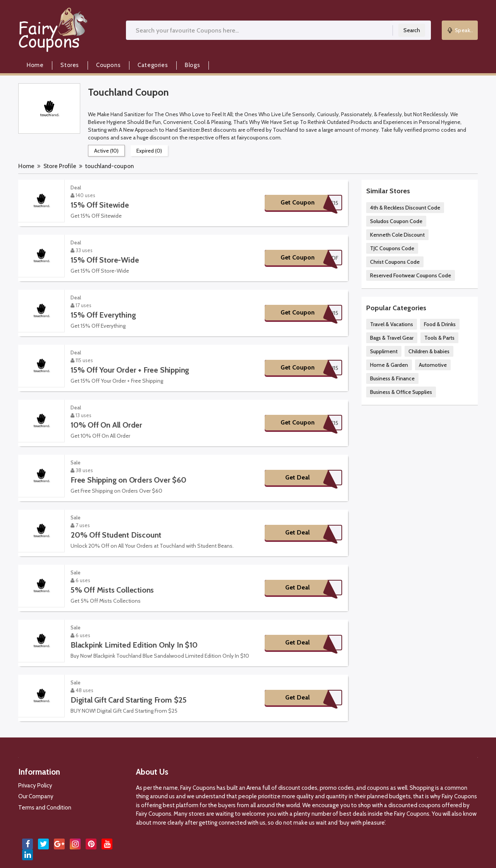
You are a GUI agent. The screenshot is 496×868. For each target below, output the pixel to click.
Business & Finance (392, 378)
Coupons (108, 65)
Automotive (433, 365)
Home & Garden (389, 365)
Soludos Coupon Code (396, 221)
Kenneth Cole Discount (397, 235)
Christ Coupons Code (395, 262)
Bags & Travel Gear (392, 338)
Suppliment (384, 351)
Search (412, 30)
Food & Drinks (440, 324)
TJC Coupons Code (392, 248)
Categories (153, 65)
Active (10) (106, 151)
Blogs (192, 65)
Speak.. (460, 30)
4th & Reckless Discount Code (405, 208)
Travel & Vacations (392, 324)
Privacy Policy (35, 785)
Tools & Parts (439, 338)
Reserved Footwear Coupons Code (411, 275)
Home (35, 65)
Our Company (36, 796)
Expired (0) (149, 151)
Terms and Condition (45, 808)
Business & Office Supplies (401, 392)
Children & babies (429, 351)
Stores (70, 65)
